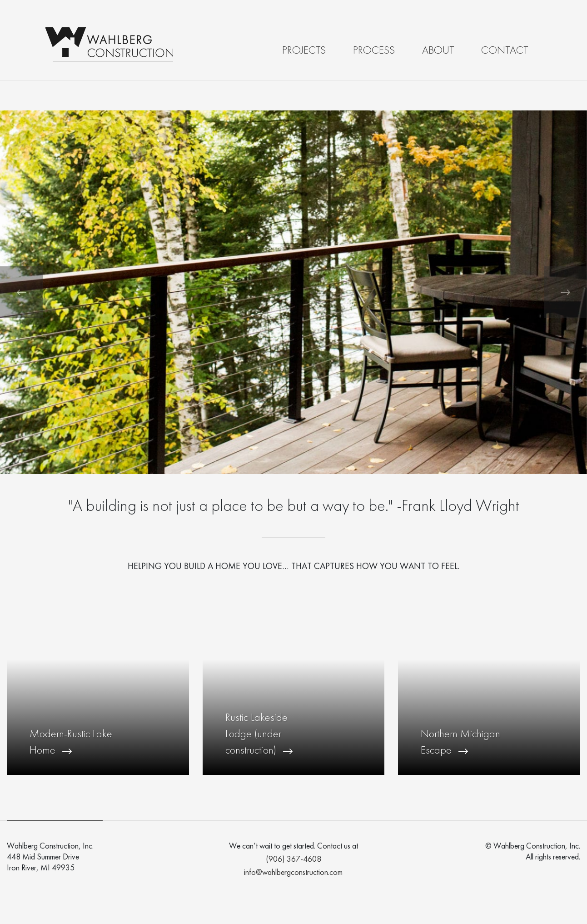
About (438, 51)
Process (374, 51)
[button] (22, 292)
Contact (505, 51)
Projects (304, 51)
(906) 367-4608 (293, 859)
